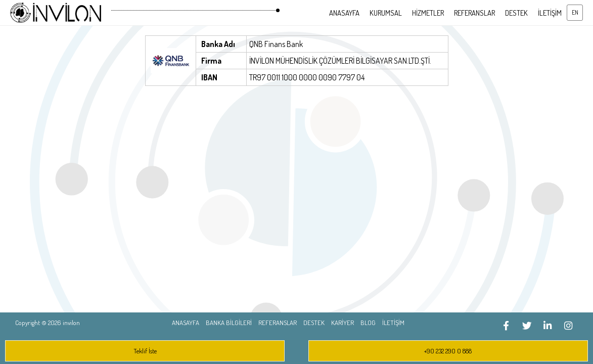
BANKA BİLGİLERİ (229, 323)
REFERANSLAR (474, 13)
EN (575, 12)
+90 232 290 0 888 (448, 351)
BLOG (368, 323)
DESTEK (516, 13)
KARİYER (343, 323)
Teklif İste (145, 351)
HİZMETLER (428, 13)
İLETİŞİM (550, 13)
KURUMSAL (386, 13)
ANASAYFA (344, 13)
